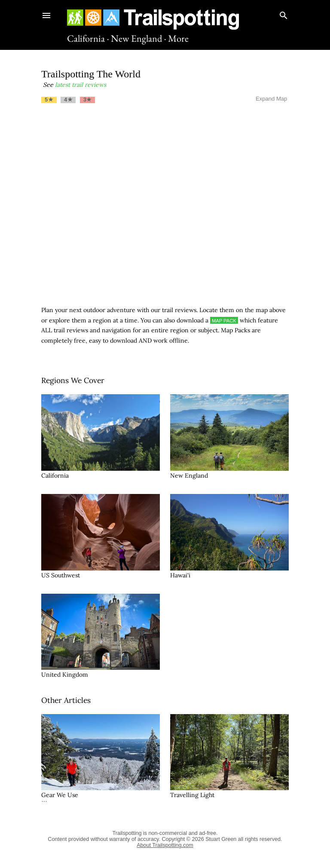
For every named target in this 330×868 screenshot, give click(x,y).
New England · (139, 38)
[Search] (284, 14)
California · (88, 38)
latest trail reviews (81, 85)
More (178, 38)
